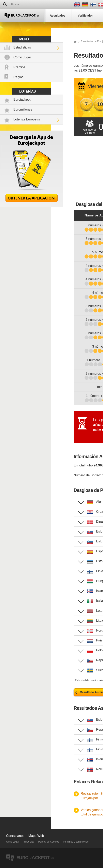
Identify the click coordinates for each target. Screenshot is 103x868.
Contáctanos (15, 836)
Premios (19, 67)
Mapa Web (36, 836)
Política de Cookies (49, 842)
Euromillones (23, 109)
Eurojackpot (22, 100)
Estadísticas (22, 47)
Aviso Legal (12, 842)
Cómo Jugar (22, 57)
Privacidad (28, 842)
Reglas (18, 77)
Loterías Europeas (27, 119)
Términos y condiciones (76, 842)
